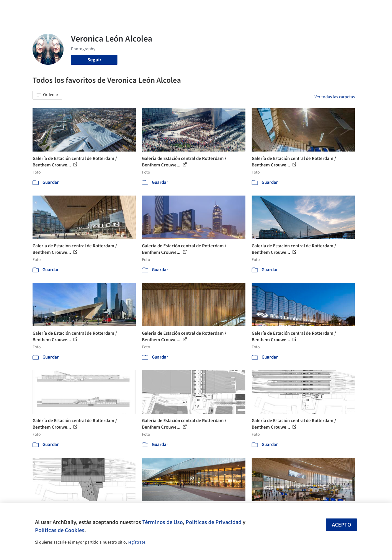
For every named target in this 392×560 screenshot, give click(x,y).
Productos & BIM (215, 9)
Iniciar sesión (301, 9)
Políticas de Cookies (60, 530)
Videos (267, 9)
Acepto (341, 525)
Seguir (94, 60)
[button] (47, 95)
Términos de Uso (163, 522)
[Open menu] (372, 9)
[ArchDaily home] (20, 9)
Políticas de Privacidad (214, 522)
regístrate (137, 542)
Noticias (246, 9)
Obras (161, 9)
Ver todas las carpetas (335, 97)
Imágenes (182, 9)
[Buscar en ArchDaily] (97, 9)
